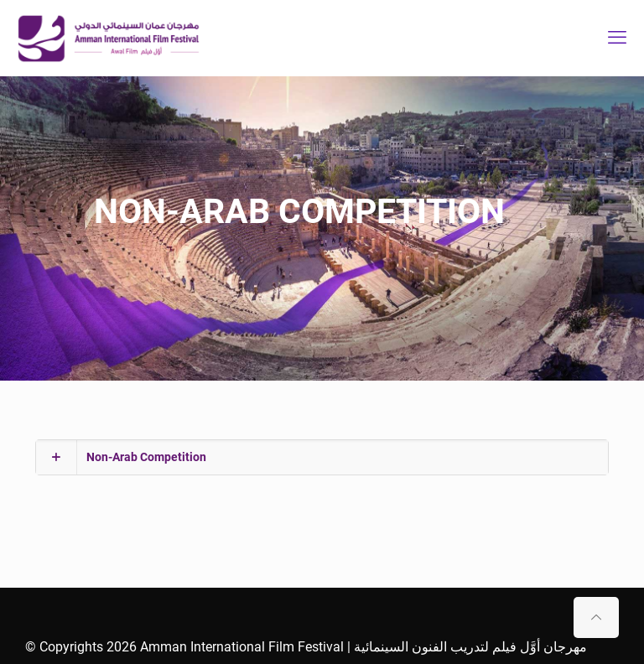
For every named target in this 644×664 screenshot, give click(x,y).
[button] (322, 457)
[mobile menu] (617, 38)
